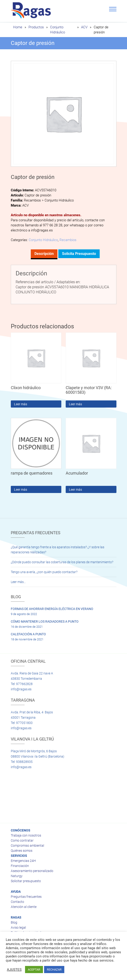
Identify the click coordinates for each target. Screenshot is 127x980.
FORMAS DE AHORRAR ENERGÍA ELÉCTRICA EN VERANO (52, 609)
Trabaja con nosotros (26, 835)
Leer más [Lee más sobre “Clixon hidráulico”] (21, 404)
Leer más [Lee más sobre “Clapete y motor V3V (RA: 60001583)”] (75, 404)
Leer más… (18, 582)
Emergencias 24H (23, 861)
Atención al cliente (24, 907)
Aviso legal (18, 927)
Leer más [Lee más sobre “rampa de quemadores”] (21, 490)
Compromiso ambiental (27, 846)
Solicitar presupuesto (26, 881)
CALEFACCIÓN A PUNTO (28, 634)
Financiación (20, 866)
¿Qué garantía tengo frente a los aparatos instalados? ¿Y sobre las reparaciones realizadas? (58, 550)
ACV (84, 27)
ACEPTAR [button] (34, 970)
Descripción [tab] (44, 254)
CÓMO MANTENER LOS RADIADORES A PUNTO (45, 621)
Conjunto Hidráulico (43, 240)
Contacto (17, 902)
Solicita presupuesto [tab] (79, 254)
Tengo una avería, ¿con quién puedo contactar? (44, 572)
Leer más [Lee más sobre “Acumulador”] (75, 490)
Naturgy (17, 876)
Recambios (68, 240)
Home (18, 27)
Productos (36, 27)
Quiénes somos (22, 851)
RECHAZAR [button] (54, 970)
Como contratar (22, 840)
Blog (14, 922)
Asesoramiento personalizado (32, 871)
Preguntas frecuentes (26, 897)
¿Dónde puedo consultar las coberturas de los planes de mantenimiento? (62, 562)
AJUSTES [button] (14, 970)
